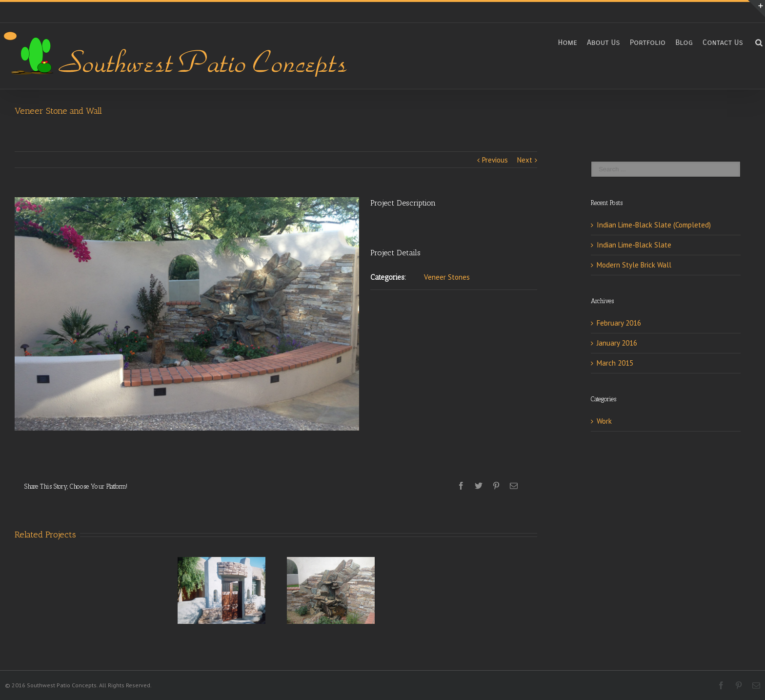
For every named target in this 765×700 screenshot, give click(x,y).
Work (604, 421)
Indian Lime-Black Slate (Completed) (654, 225)
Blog (684, 42)
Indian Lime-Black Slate (634, 245)
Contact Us (723, 42)
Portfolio (648, 42)
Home (567, 42)
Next (525, 160)
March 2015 (615, 363)
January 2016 (617, 343)
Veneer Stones (447, 277)
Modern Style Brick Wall (634, 265)
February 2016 (619, 323)
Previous (495, 160)
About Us (604, 42)
